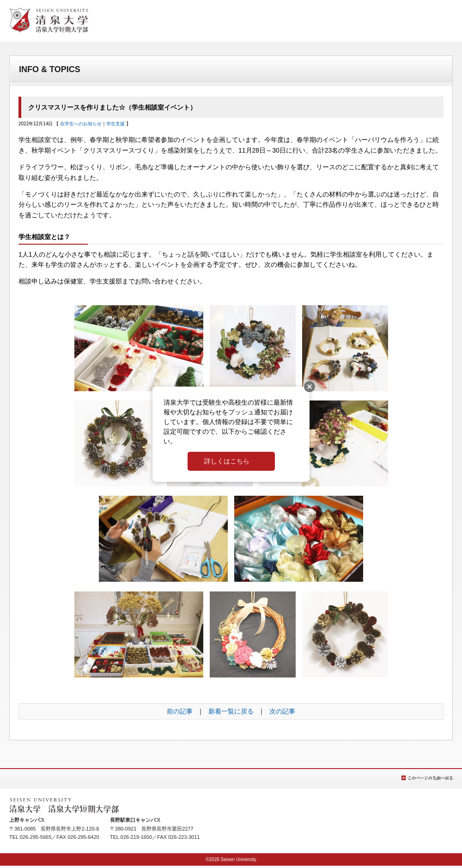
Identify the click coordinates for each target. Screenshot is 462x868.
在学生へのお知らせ (81, 124)
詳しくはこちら (227, 461)
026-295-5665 (36, 837)
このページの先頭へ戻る (427, 778)
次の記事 (282, 711)
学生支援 (115, 124)
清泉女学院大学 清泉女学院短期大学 (49, 20)
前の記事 (180, 711)
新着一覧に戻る (231, 711)
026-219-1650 (137, 837)
